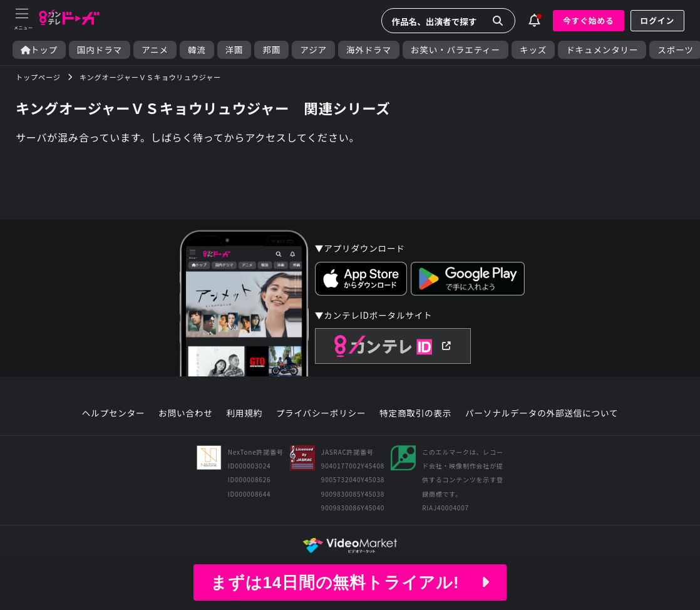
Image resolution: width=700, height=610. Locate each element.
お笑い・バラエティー (456, 50)
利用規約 (244, 413)
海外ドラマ (369, 50)
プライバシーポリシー (321, 413)
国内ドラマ (100, 50)
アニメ (155, 50)
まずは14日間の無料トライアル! (350, 582)
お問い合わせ (185, 413)
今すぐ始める (589, 20)
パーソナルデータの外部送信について (542, 413)
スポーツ (675, 50)
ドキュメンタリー (602, 50)
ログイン (657, 20)
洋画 (234, 50)
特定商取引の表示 (415, 413)
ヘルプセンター (114, 413)
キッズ (533, 50)
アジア (313, 50)
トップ (39, 50)
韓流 (197, 50)
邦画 (271, 50)
